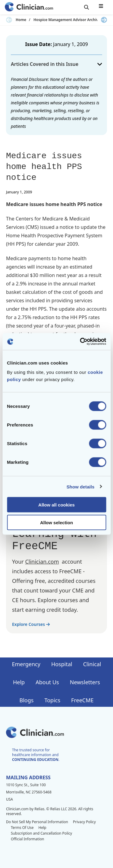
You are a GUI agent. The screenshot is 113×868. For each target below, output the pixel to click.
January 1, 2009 (70, 44)
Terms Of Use (22, 828)
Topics (52, 700)
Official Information (27, 839)
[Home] (29, 7)
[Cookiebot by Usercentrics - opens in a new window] (80, 342)
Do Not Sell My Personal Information (37, 822)
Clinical (92, 664)
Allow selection (56, 522)
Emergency (26, 664)
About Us (47, 682)
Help (19, 682)
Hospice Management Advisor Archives (68, 20)
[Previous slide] (9, 20)
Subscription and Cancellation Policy (41, 833)
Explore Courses (31, 624)
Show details (81, 486)
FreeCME (82, 700)
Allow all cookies (56, 505)
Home (21, 20)
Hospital (62, 664)
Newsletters (85, 682)
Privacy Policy (84, 822)
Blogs (27, 700)
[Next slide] (104, 20)
